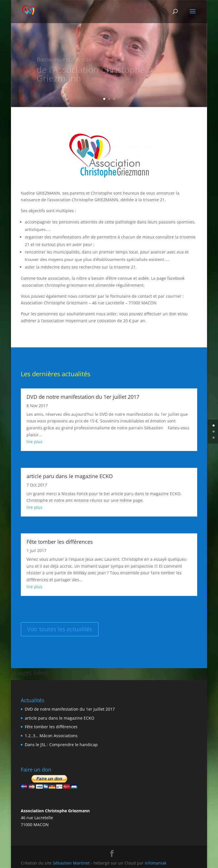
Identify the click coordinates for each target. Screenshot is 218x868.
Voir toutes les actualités (60, 629)
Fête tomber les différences (60, 542)
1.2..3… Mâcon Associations (51, 736)
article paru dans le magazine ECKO (70, 476)
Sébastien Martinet (71, 863)
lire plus (34, 442)
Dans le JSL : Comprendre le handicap (61, 745)
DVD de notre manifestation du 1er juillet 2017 (83, 397)
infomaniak (156, 863)
